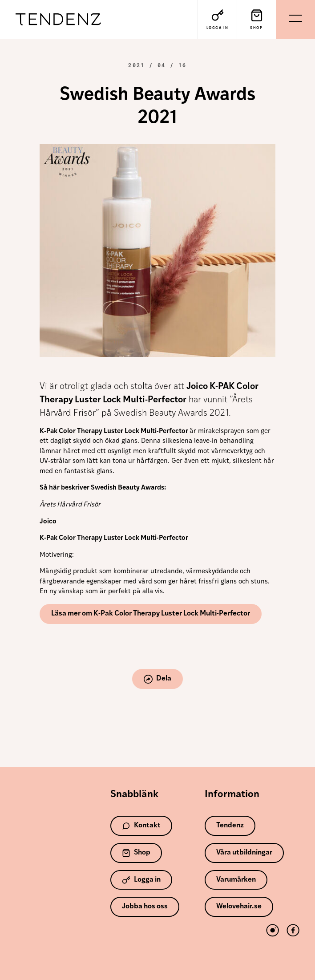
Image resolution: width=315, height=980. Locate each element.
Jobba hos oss (145, 907)
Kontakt (141, 826)
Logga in (141, 880)
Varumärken (236, 880)
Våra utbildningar (244, 853)
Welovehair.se (239, 907)
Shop (136, 853)
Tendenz (58, 20)
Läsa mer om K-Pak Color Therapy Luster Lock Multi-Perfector (151, 614)
